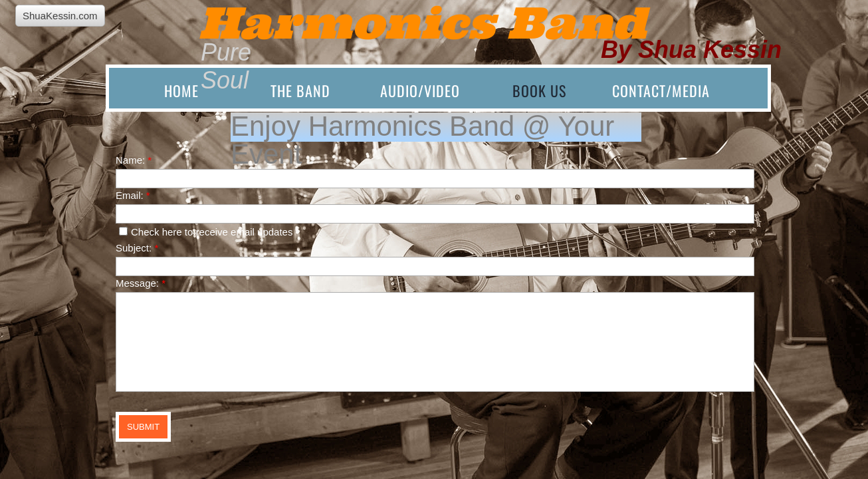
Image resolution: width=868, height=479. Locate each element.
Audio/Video (420, 90)
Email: (133, 195)
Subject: (137, 248)
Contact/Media (661, 90)
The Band (300, 90)
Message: (141, 283)
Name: (134, 160)
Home (181, 90)
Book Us (539, 90)
